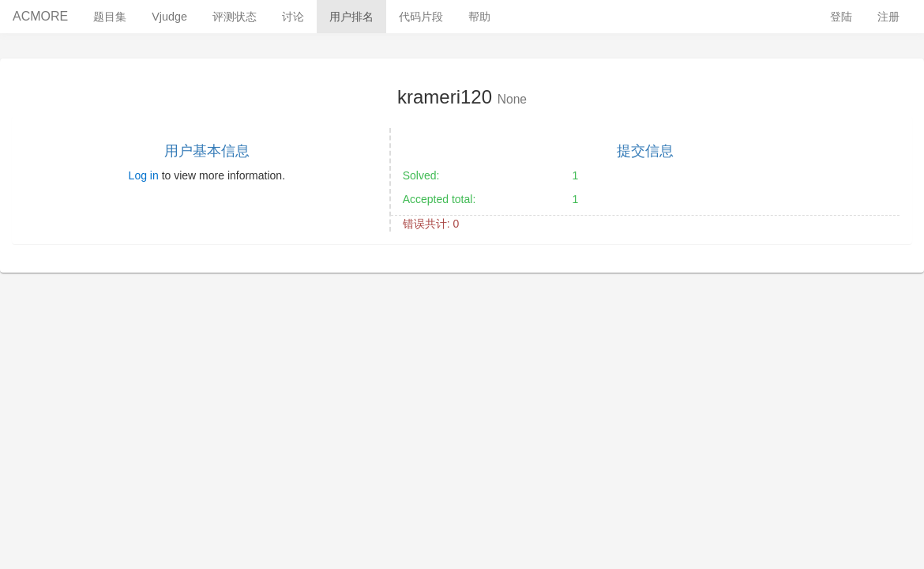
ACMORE (40, 16)
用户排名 (351, 17)
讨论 (293, 17)
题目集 (110, 17)
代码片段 (421, 17)
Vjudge (169, 17)
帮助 (479, 17)
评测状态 (235, 17)
